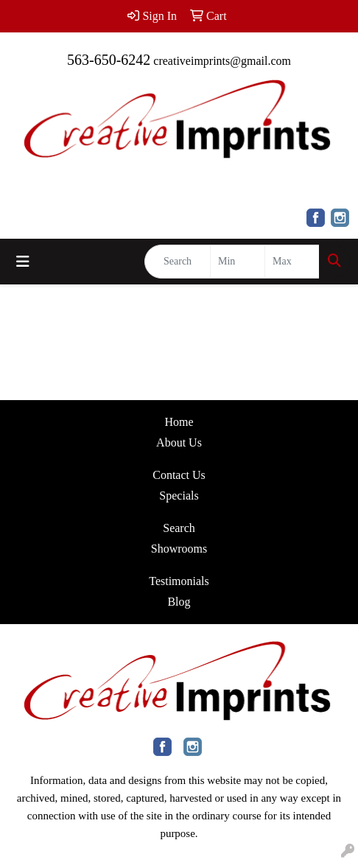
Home (179, 422)
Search (179, 528)
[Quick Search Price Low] (238, 262)
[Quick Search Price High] (292, 262)
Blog (179, 602)
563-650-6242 (109, 60)
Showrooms (179, 549)
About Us (179, 442)
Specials (179, 496)
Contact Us (179, 475)
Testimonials (179, 581)
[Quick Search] (178, 262)
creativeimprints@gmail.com (222, 61)
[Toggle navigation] (23, 262)
